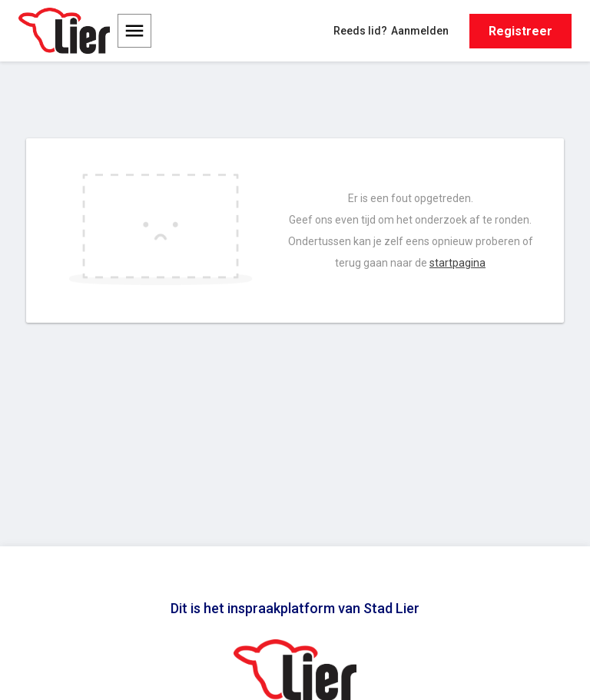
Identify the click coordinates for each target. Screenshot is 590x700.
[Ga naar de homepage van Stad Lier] (64, 31)
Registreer (520, 31)
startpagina (457, 263)
